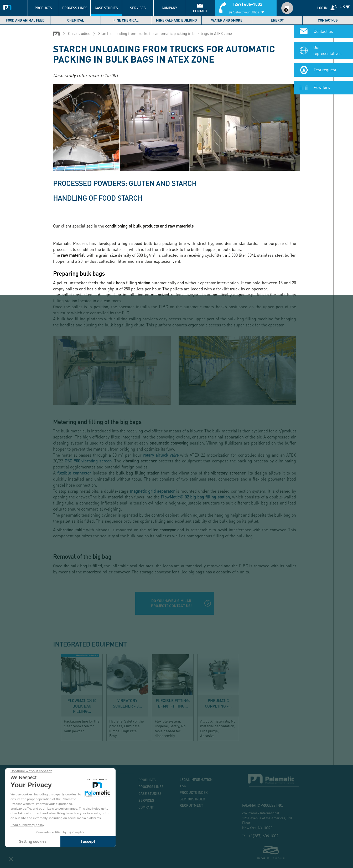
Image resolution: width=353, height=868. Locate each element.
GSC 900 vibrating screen (88, 461)
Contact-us (328, 20)
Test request (325, 70)
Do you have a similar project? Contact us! (171, 603)
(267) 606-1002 (248, 4)
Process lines (75, 8)
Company (169, 8)
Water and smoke (227, 20)
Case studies (106, 8)
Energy (277, 20)
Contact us (323, 31)
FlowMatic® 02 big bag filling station (195, 497)
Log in (322, 8)
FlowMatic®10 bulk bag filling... (82, 706)
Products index (194, 793)
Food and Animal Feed (25, 20)
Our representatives (327, 51)
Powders (322, 88)
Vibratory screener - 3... (127, 703)
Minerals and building (176, 20)
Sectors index (192, 799)
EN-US (338, 6)
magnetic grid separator (152, 491)
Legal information (196, 780)
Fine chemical (126, 20)
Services (138, 8)
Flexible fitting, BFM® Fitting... (173, 703)
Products (43, 8)
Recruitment (191, 805)
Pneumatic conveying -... (218, 703)
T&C (183, 786)
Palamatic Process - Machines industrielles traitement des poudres (9, 7)
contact (200, 11)
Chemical (76, 20)
